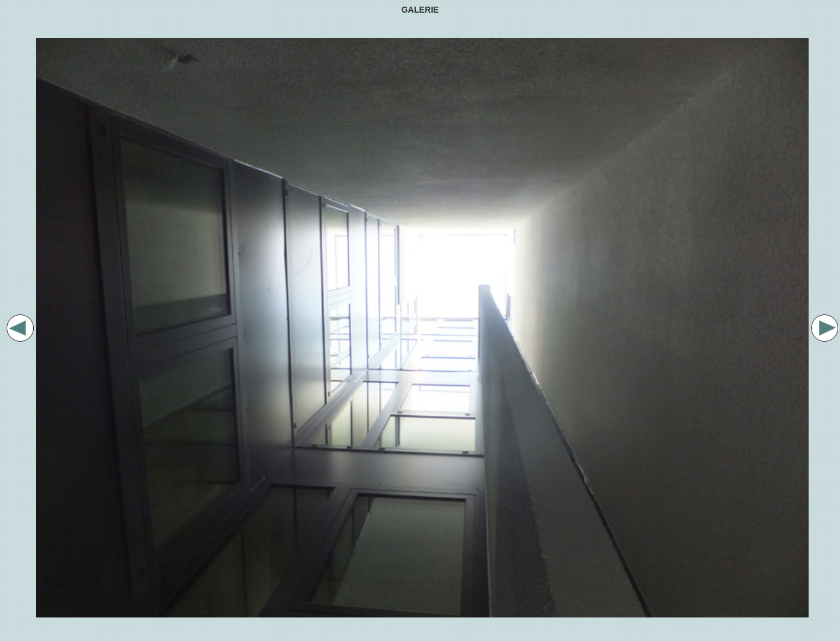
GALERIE (420, 10)
